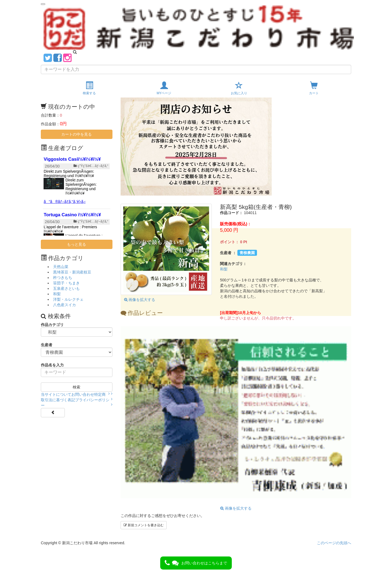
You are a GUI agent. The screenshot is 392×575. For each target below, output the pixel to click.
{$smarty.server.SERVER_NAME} (77, 195)
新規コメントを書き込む (144, 525)
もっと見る (76, 244)
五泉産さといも (66, 288)
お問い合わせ (83, 394)
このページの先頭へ (334, 543)
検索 (76, 387)
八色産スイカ (65, 305)
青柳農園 (247, 253)
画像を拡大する (140, 300)
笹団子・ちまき (66, 283)
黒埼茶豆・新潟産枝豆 (72, 272)
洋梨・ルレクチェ (68, 299)
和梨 (224, 269)
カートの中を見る (76, 134)
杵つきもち (63, 278)
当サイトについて (56, 394)
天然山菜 (61, 267)
